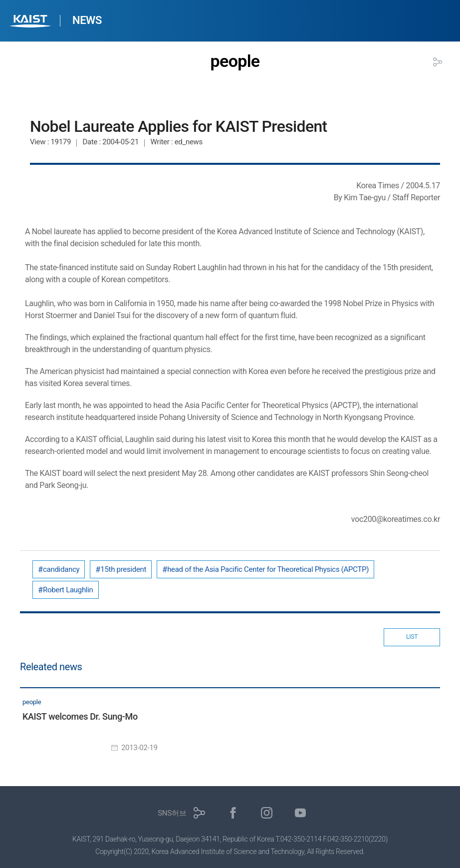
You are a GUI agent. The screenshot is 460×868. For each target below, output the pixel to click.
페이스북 (233, 813)
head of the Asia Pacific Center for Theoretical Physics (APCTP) (268, 569)
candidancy (61, 569)
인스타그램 (267, 813)
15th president (123, 569)
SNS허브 (172, 813)
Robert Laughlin (68, 590)
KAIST (31, 22)
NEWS (87, 20)
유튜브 (301, 813)
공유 (438, 62)
